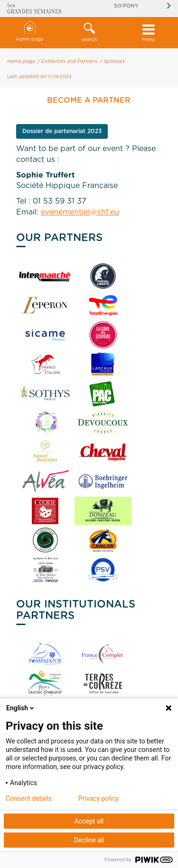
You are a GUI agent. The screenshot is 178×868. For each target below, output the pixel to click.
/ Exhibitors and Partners (67, 62)
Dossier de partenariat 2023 (62, 131)
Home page (30, 31)
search (89, 32)
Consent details (29, 798)
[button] (89, 33)
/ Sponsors (112, 62)
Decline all (89, 840)
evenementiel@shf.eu (80, 212)
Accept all (89, 821)
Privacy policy (98, 798)
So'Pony (126, 6)
